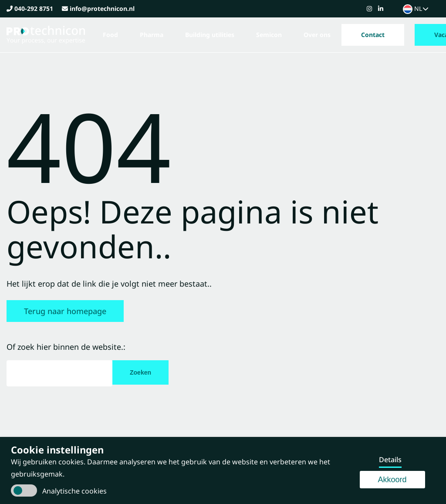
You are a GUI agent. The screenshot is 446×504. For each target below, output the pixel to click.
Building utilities (210, 35)
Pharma (152, 35)
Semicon (269, 35)
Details (390, 460)
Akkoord (392, 480)
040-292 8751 (34, 8)
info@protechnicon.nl (102, 8)
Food (110, 35)
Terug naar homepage (65, 311)
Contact (373, 35)
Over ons (317, 35)
